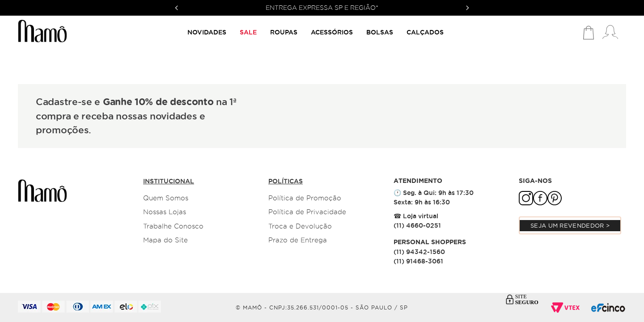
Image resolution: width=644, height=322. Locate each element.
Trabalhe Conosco (173, 226)
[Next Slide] (467, 8)
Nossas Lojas (165, 212)
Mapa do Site (165, 240)
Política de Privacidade (307, 212)
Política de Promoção (305, 198)
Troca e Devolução (300, 226)
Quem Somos (166, 198)
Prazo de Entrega (298, 240)
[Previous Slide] (177, 8)
